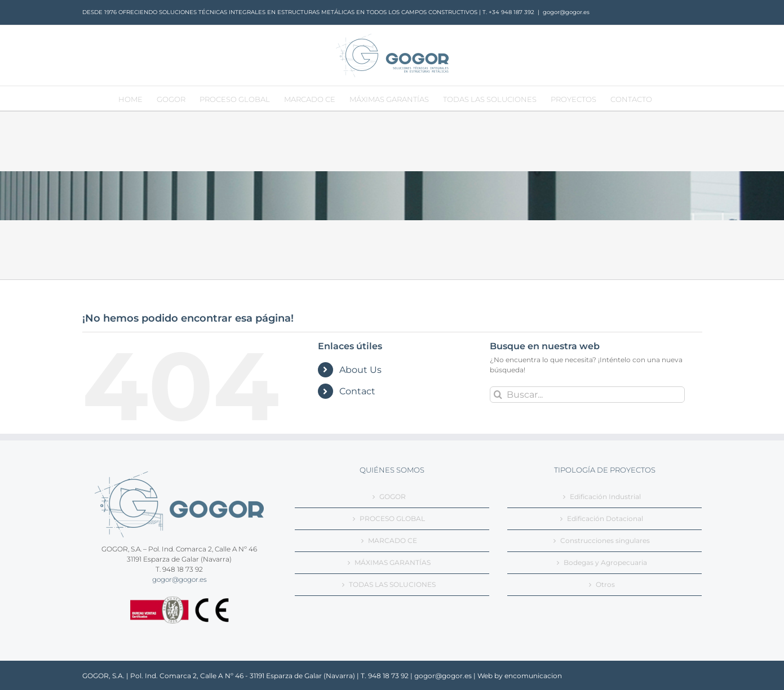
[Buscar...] (588, 395)
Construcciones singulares (605, 540)
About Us (360, 370)
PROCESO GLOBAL (392, 518)
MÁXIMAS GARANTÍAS (393, 562)
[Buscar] (498, 395)
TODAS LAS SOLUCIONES (392, 584)
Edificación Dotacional (605, 518)
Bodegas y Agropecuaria (605, 562)
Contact (357, 391)
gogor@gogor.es (566, 12)
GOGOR (393, 497)
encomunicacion (533, 676)
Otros (605, 584)
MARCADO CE (393, 540)
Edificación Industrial (605, 497)
